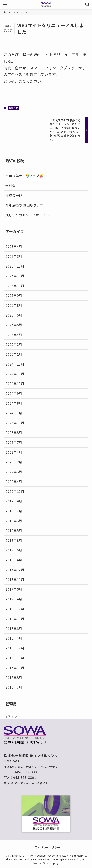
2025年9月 (14, 295)
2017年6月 (14, 589)
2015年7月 (14, 687)
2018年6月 (14, 550)
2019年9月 (14, 501)
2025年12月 (15, 266)
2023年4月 (14, 452)
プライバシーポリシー (46, 847)
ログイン (10, 717)
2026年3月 (14, 256)
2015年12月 (15, 648)
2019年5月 (14, 531)
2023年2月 (14, 462)
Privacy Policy (73, 859)
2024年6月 (14, 403)
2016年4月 (14, 638)
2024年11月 (15, 374)
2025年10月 (15, 286)
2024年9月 (14, 393)
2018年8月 (14, 540)
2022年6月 (14, 472)
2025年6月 (14, 315)
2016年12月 (15, 609)
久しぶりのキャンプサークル (27, 215)
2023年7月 (14, 442)
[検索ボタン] (87, 5)
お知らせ (14, 108)
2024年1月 (14, 413)
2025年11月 (15, 276)
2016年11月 (15, 619)
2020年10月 (15, 491)
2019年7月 (14, 511)
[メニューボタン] (5, 5)
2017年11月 (15, 580)
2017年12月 (15, 570)
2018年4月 (14, 560)
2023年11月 (15, 423)
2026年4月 (14, 246)
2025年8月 (14, 305)
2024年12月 (15, 364)
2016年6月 (14, 629)
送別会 (10, 185)
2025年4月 (14, 335)
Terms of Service (42, 863)
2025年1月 (14, 354)
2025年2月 (14, 344)
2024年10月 (15, 384)
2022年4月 (14, 482)
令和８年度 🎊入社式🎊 (25, 176)
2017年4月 (14, 599)
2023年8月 (14, 433)
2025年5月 (14, 325)
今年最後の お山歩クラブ (24, 205)
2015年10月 (15, 668)
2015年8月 (14, 678)
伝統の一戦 (14, 195)
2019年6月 (14, 521)
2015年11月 (15, 658)
